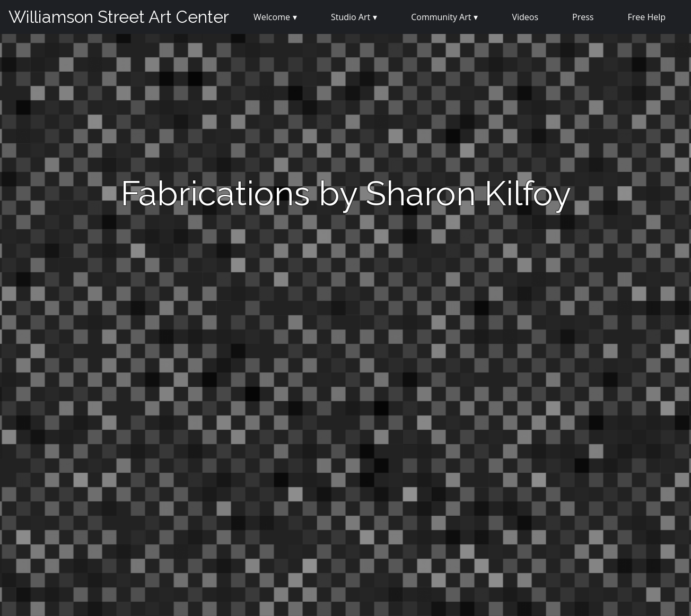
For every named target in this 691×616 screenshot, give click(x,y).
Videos (525, 17)
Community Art (441, 17)
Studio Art (351, 17)
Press (583, 17)
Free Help (646, 17)
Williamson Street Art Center (119, 17)
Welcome (272, 17)
